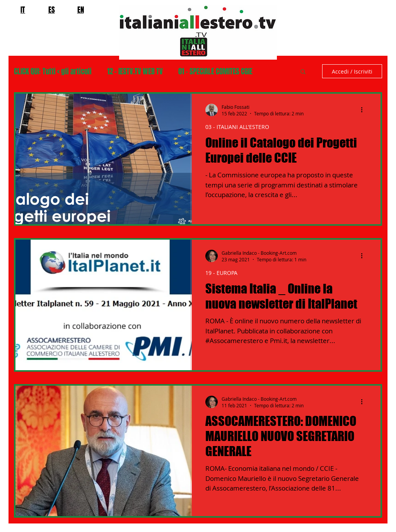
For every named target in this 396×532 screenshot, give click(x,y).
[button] (303, 72)
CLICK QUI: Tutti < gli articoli (53, 71)
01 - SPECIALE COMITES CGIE (215, 71)
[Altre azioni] (364, 110)
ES (52, 10)
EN (81, 10)
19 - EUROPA (221, 273)
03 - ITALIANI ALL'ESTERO (237, 127)
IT (23, 10)
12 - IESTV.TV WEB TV (135, 71)
